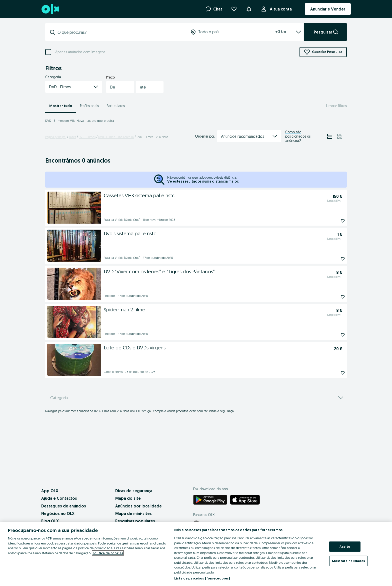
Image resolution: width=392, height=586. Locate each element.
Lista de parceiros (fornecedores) (202, 578)
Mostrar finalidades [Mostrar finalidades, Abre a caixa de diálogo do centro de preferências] (348, 561)
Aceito (345, 546)
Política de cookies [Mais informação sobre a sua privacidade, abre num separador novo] (108, 553)
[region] (196, 554)
